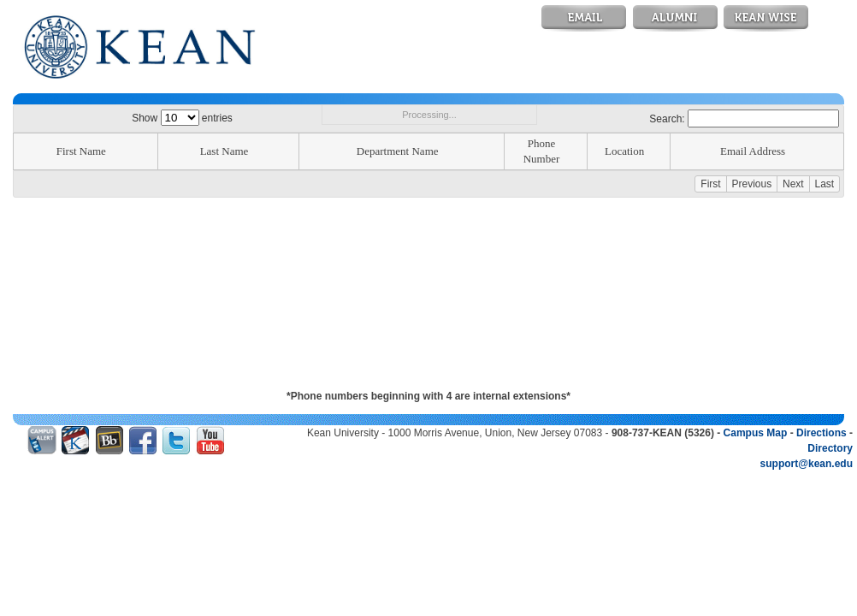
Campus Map (756, 433)
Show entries (182, 118)
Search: (744, 119)
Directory (830, 448)
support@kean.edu (807, 464)
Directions (822, 433)
